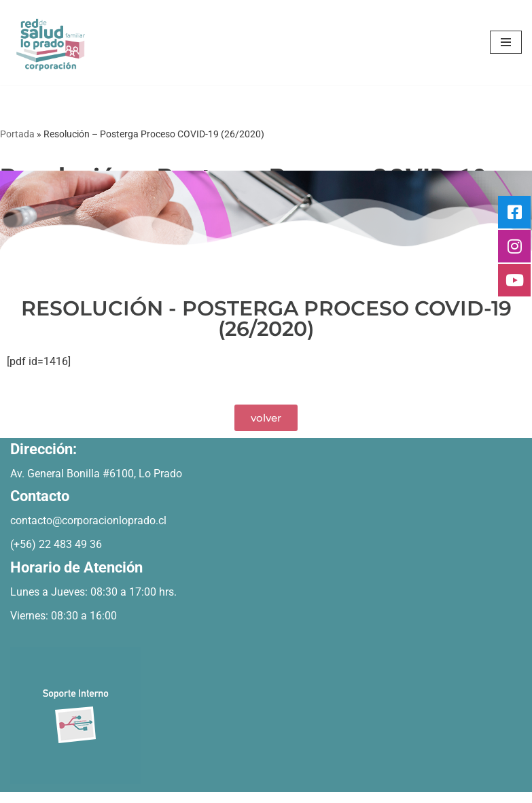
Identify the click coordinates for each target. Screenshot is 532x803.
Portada (17, 134)
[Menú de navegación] (506, 42)
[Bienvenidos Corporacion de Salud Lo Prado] (51, 42)
